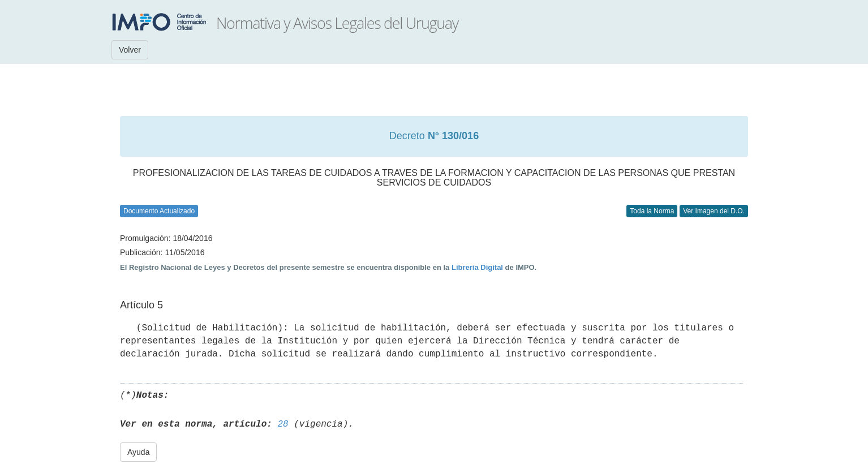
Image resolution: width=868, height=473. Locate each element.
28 (283, 424)
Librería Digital (477, 267)
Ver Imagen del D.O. (714, 211)
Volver (130, 50)
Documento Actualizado (159, 211)
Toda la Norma (652, 211)
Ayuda (138, 452)
